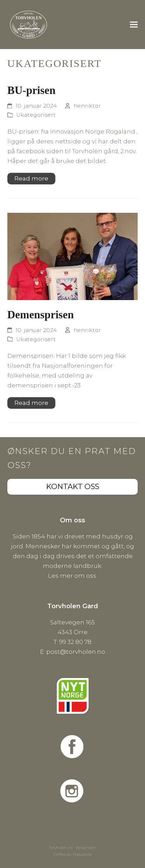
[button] (134, 25)
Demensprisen (41, 315)
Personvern (87, 848)
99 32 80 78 (75, 642)
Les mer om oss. (73, 576)
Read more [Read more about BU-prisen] (31, 178)
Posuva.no (82, 854)
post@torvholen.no (76, 652)
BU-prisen (32, 90)
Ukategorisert (36, 115)
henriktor (87, 106)
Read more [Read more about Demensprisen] (31, 403)
